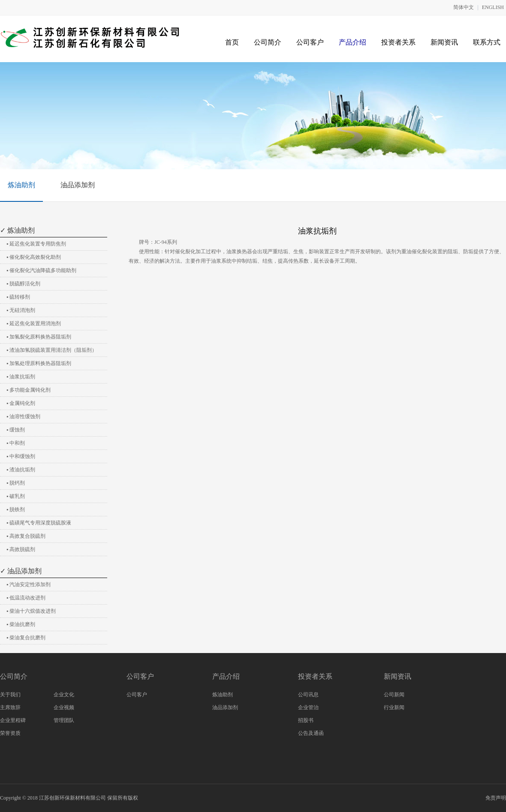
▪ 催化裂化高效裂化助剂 (34, 257)
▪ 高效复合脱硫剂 (26, 536)
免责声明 (496, 798)
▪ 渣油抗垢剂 (21, 470)
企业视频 (64, 707)
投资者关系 (398, 42)
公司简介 (268, 42)
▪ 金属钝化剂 (21, 403)
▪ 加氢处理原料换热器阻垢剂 (39, 363)
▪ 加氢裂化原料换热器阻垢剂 (39, 337)
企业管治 (308, 707)
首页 (232, 42)
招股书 (306, 720)
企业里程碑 (13, 720)
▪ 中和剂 (16, 443)
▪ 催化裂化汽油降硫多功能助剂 (41, 270)
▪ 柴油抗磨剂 (21, 624)
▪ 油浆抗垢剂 (21, 377)
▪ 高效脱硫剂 (21, 549)
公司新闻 (394, 695)
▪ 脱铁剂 (16, 509)
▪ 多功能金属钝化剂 (29, 390)
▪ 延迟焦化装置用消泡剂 (34, 324)
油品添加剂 (78, 185)
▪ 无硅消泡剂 (21, 310)
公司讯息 (308, 695)
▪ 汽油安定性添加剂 (29, 584)
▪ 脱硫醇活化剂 (23, 284)
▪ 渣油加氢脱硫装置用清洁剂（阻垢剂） (52, 350)
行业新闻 (394, 707)
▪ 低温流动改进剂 (26, 598)
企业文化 (64, 695)
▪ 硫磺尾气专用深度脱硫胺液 (39, 523)
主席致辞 (10, 707)
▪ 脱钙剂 (16, 483)
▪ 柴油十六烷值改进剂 (31, 611)
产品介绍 (352, 42)
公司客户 (310, 42)
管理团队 (64, 720)
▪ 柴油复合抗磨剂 (26, 638)
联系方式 (487, 42)
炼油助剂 (21, 185)
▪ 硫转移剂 (18, 297)
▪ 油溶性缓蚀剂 (23, 416)
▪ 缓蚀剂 (16, 430)
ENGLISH (493, 7)
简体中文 (464, 7)
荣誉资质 (10, 733)
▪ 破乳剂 (16, 496)
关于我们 (10, 695)
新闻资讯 (444, 42)
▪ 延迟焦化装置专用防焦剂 (36, 244)
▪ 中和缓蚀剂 (21, 456)
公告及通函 (311, 733)
